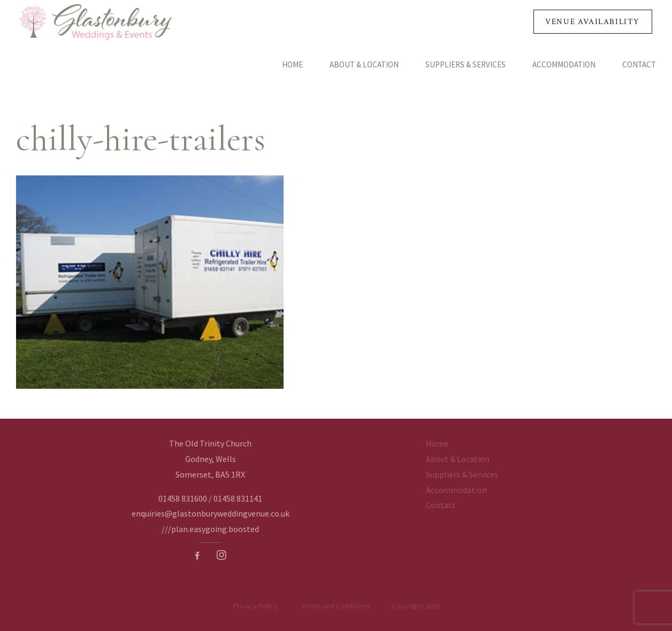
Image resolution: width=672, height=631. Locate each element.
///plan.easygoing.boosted (210, 529)
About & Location (364, 64)
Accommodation (564, 64)
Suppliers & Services (465, 64)
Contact (639, 64)
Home (292, 64)
